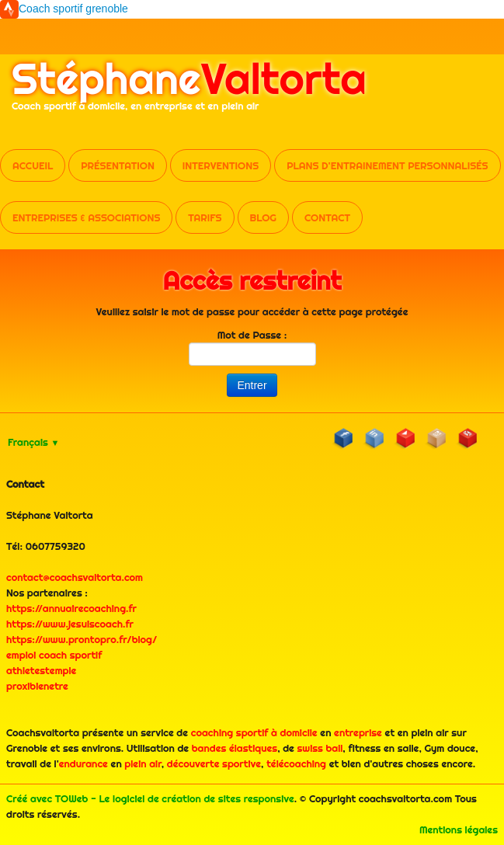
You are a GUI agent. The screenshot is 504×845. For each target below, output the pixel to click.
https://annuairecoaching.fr (71, 608)
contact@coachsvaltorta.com (75, 577)
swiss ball (320, 748)
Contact (327, 217)
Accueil (33, 165)
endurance (83, 763)
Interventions (221, 165)
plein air (143, 763)
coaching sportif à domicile (254, 732)
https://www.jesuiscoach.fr (70, 624)
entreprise (358, 732)
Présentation (118, 165)
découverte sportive (214, 763)
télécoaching (296, 763)
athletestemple (41, 670)
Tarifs (205, 217)
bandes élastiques (235, 748)
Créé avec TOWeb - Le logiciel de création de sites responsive (150, 798)
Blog (263, 217)
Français (33, 442)
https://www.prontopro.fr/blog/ (82, 639)
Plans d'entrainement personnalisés (387, 165)
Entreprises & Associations (86, 217)
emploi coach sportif (54, 655)
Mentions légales (459, 829)
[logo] (189, 92)
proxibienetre (37, 686)
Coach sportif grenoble (73, 9)
